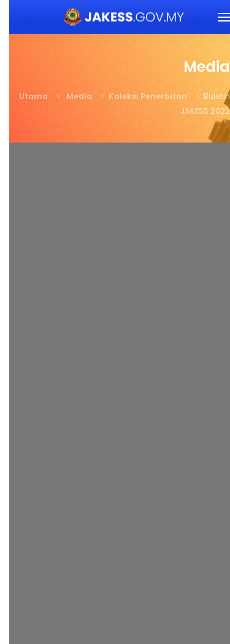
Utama (24, 96)
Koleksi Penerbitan (139, 96)
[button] (215, 17)
